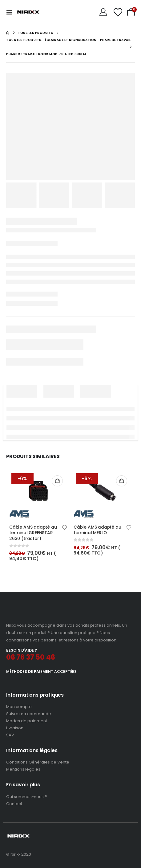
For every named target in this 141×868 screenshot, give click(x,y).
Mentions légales (23, 769)
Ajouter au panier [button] (57, 481)
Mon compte (19, 707)
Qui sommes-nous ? (27, 797)
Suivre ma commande (29, 714)
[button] (11, 12)
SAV (10, 735)
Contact (14, 804)
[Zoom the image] (32, 614)
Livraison (15, 728)
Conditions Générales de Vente (38, 762)
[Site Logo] (28, 12)
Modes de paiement (27, 721)
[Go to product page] (38, 495)
